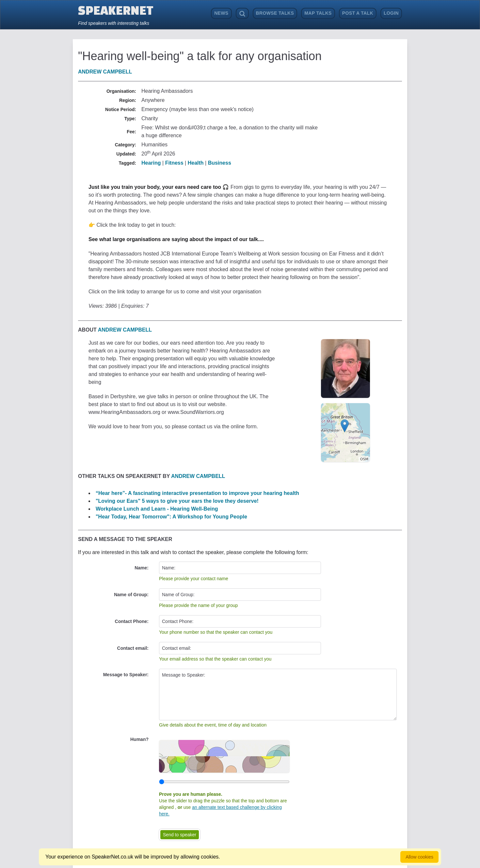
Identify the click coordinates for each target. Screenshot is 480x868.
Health (196, 163)
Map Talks (318, 13)
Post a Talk (358, 13)
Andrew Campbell (105, 72)
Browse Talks (275, 13)
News (221, 13)
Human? (139, 739)
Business (220, 163)
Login (391, 13)
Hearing (151, 163)
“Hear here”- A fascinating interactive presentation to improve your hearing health (197, 493)
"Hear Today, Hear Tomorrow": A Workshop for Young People (171, 517)
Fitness (174, 163)
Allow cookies (419, 857)
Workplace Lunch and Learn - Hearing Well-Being (157, 509)
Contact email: (133, 648)
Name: (142, 568)
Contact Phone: (132, 621)
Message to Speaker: (126, 675)
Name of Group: (131, 595)
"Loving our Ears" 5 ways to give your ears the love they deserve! (177, 501)
